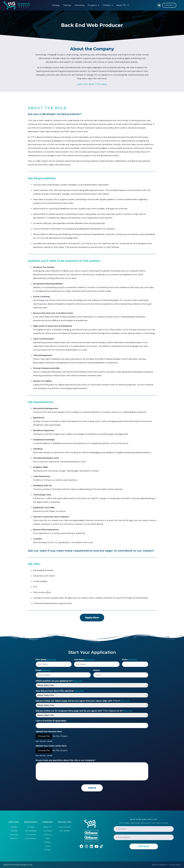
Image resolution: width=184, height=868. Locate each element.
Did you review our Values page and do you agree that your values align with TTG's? (82, 701)
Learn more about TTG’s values (92, 84)
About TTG (122, 5)
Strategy (56, 5)
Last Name (84, 660)
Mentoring (79, 5)
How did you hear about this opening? (60, 691)
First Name (46, 660)
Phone (96, 670)
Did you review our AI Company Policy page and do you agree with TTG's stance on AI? (84, 711)
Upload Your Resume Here (49, 732)
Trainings (67, 5)
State (129, 660)
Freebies (108, 5)
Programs (93, 5)
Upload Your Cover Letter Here (51, 746)
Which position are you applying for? (59, 681)
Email (43, 670)
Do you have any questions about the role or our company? (66, 760)
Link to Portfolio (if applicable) (51, 721)
